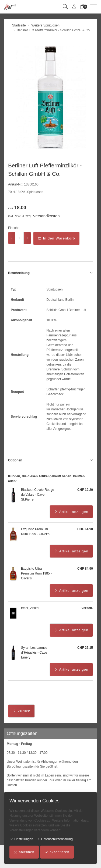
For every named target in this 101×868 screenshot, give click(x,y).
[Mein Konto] (74, 7)
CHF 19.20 (85, 490)
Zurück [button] (21, 711)
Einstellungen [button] (21, 839)
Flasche (14, 228)
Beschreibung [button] (50, 273)
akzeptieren (57, 852)
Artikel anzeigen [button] (71, 512)
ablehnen (24, 852)
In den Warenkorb (57, 238)
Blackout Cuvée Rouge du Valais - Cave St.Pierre (38, 495)
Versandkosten (46, 216)
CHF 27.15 (85, 648)
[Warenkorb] (83, 7)
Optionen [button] (50, 460)
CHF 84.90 (85, 569)
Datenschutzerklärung (55, 839)
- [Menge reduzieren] (12, 238)
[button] (65, 7)
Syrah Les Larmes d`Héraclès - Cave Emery (34, 653)
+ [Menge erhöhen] (27, 238)
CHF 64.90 (85, 529)
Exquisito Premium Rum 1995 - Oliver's (35, 532)
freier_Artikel (30, 608)
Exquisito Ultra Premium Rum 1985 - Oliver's (36, 573)
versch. (87, 608)
